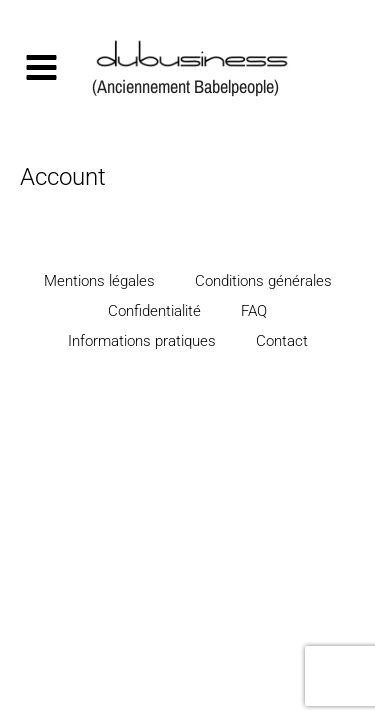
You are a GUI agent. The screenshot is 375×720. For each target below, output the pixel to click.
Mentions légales (99, 281)
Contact (282, 341)
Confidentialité (154, 311)
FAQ (254, 311)
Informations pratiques (142, 341)
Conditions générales (263, 281)
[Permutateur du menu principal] (41, 68)
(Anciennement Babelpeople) (185, 86)
